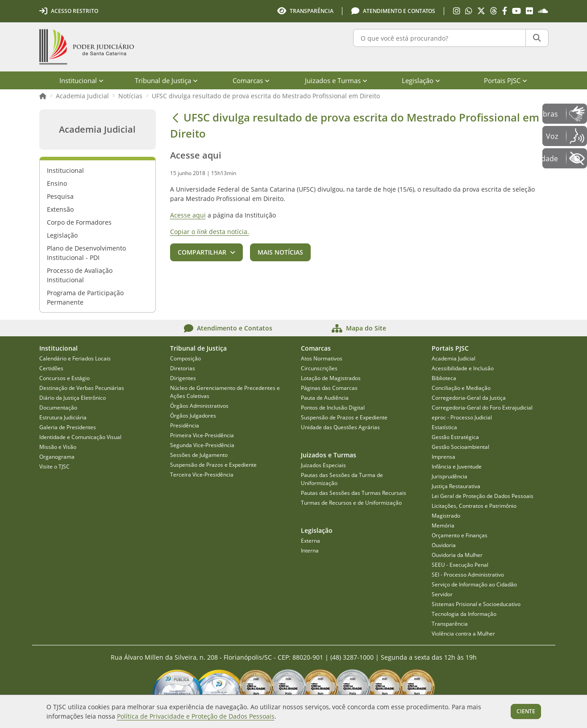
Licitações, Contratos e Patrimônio (474, 506)
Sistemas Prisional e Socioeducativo (476, 604)
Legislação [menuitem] (421, 80)
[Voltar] (175, 117)
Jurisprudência (450, 476)
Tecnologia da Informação (464, 614)
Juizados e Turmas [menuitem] (336, 80)
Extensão (60, 209)
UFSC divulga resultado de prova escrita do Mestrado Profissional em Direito (266, 96)
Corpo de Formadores (79, 222)
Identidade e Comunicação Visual (80, 437)
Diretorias (183, 368)
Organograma (57, 457)
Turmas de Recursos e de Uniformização (351, 503)
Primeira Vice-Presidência (202, 435)
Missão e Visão (58, 447)
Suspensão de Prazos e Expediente (213, 465)
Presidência (185, 425)
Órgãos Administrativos (199, 406)
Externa (310, 541)
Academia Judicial (82, 96)
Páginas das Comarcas (329, 388)
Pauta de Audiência (325, 398)
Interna (310, 550)
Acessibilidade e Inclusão (463, 368)
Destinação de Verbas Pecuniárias (82, 388)
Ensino (57, 183)
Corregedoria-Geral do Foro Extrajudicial (482, 408)
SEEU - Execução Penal (460, 565)
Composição (185, 358)
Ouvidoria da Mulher (457, 555)
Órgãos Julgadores (193, 416)
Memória (443, 525)
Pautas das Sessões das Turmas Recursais (354, 493)
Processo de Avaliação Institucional (80, 275)
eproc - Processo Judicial (462, 417)
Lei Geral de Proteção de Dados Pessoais (483, 496)
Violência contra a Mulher (463, 634)
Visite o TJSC (54, 467)
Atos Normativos (322, 358)
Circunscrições (319, 368)
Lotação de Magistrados (331, 378)
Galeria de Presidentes (68, 427)
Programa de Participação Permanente (85, 297)
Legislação (62, 235)
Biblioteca (444, 378)
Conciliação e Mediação (461, 388)
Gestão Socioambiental (460, 447)
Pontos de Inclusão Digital (333, 408)
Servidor (442, 594)
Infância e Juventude (457, 467)
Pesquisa (60, 196)
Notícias (130, 96)
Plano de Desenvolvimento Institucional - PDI (86, 253)
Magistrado (446, 516)
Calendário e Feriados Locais (75, 358)
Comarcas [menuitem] (251, 80)
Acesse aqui (188, 215)
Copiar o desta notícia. (210, 232)
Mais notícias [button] (280, 252)
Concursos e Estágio (65, 378)
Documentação (58, 408)
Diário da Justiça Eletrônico (73, 398)
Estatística (444, 427)
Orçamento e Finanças (460, 535)
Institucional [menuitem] (81, 80)
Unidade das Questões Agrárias (340, 427)
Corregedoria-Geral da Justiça (469, 398)
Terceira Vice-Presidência (202, 475)
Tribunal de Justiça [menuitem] (166, 80)
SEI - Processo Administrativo (468, 575)
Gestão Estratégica (455, 437)
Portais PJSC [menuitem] (506, 80)
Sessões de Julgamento (199, 455)
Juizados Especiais (323, 465)
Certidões (51, 368)
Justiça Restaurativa (456, 486)
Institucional (65, 170)
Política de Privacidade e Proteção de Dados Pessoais (196, 716)
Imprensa (443, 457)
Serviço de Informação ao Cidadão (474, 584)
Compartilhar (202, 252)
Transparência (450, 624)
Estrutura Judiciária (63, 417)
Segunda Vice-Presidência (202, 445)
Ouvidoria (444, 545)
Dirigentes (183, 378)
